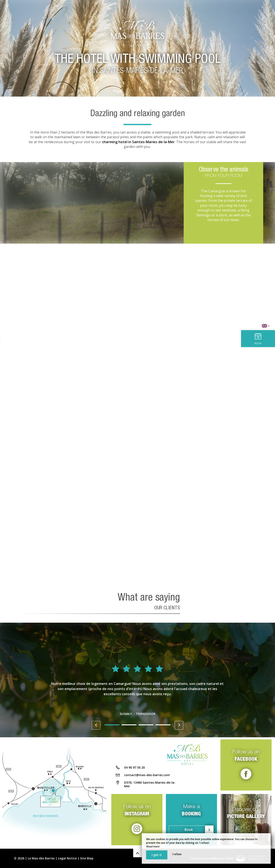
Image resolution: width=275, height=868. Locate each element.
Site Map (87, 858)
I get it (157, 855)
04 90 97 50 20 (134, 769)
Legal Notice (67, 858)
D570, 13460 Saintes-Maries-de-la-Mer (150, 786)
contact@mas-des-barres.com (147, 776)
